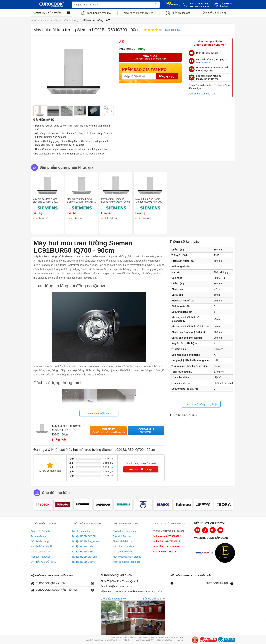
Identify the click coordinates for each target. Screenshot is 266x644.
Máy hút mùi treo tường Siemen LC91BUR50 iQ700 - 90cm (66, 430)
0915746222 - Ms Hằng (151, 591)
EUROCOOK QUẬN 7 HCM (62, 583)
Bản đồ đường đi (154, 599)
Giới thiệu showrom (113, 599)
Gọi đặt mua (146, 431)
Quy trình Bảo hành (123, 536)
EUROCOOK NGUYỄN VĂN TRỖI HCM (62, 590)
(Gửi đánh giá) (173, 30)
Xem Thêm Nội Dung (99, 413)
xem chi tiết (206, 62)
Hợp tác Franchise (41, 557)
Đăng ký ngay (167, 76)
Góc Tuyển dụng (40, 541)
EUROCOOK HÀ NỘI (202, 583)
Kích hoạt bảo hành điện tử (127, 557)
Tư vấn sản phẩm (81, 531)
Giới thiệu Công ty (41, 531)
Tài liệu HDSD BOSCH (84, 536)
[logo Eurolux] (226, 553)
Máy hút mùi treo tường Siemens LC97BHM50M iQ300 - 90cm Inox (148, 202)
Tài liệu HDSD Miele (83, 546)
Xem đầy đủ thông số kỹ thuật (201, 404)
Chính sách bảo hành (124, 541)
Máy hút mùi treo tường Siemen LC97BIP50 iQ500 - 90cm (82, 202)
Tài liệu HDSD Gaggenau (85, 541)
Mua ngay (109, 431)
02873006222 (120, 591)
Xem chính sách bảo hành (202, 94)
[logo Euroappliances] (205, 553)
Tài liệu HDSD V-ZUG (83, 552)
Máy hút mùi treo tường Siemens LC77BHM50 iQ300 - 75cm (45, 202)
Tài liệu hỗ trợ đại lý (41, 546)
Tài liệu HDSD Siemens (84, 557)
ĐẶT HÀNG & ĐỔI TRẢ (43, 562)
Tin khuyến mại (39, 536)
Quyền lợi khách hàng (124, 531)
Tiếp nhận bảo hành (123, 546)
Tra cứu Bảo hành (122, 552)
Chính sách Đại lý (40, 552)
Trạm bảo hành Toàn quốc (127, 562)
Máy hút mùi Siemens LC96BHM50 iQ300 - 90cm (115, 200)
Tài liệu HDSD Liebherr (84, 562)
